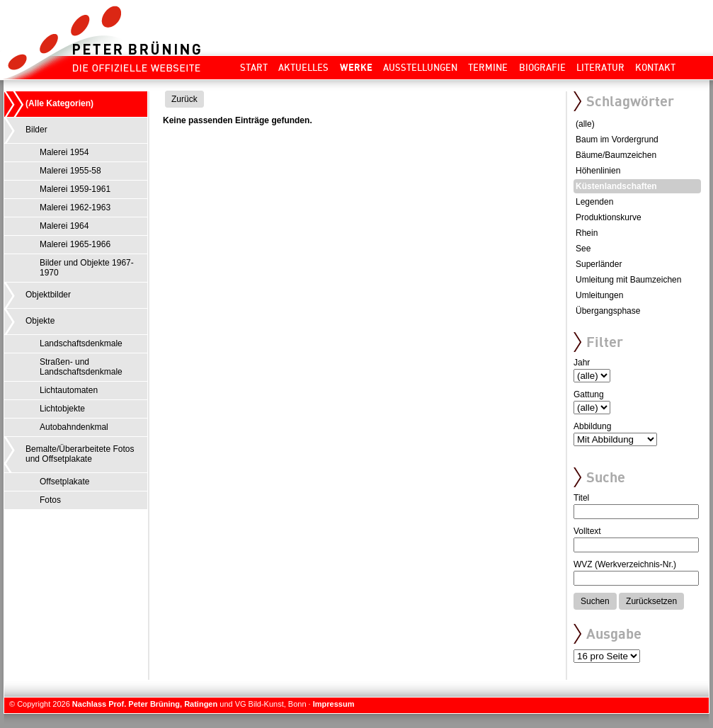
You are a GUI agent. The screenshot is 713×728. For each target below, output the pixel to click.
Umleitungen (599, 295)
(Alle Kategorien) (59, 103)
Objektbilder (48, 295)
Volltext (587, 531)
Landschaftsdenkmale (81, 343)
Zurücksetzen (651, 601)
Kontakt (655, 67)
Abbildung (592, 426)
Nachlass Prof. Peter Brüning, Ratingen (145, 704)
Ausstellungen (420, 67)
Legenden (594, 202)
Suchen (595, 601)
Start (254, 67)
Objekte (40, 321)
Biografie (542, 67)
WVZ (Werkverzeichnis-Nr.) (625, 564)
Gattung (589, 394)
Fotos (50, 500)
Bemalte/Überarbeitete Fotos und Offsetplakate (80, 454)
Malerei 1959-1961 (75, 189)
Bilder (36, 130)
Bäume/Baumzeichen (616, 155)
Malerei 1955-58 (70, 171)
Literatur (600, 67)
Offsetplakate (65, 482)
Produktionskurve (609, 217)
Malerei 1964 (64, 226)
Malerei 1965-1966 (75, 244)
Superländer (599, 264)
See (583, 249)
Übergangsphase (608, 311)
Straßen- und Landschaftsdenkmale (81, 367)
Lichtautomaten (69, 390)
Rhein (587, 233)
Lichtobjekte (62, 409)
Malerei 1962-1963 (75, 207)
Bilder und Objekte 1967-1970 (87, 268)
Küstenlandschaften (616, 186)
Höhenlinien (598, 171)
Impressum (334, 704)
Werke (356, 67)
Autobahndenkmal (74, 427)
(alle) (585, 124)
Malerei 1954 (64, 152)
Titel (581, 498)
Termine (488, 67)
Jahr (582, 363)
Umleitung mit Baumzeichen (628, 280)
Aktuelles (303, 67)
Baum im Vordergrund (617, 140)
